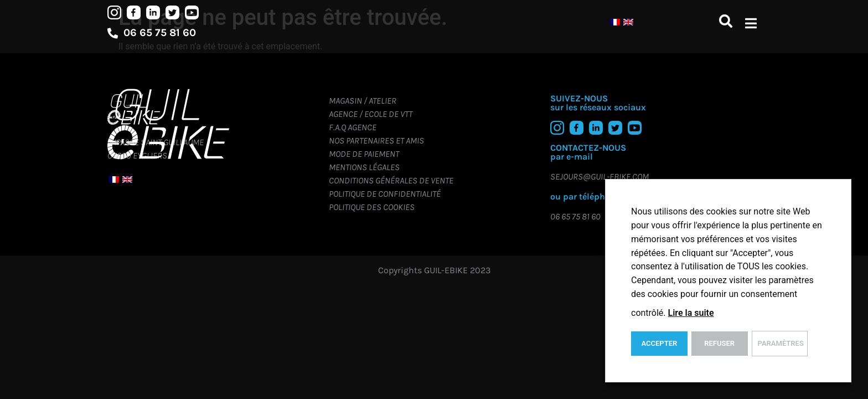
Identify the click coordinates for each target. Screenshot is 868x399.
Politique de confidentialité (385, 194)
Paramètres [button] (781, 343)
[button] (751, 23)
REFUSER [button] (719, 343)
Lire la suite (691, 313)
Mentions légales (364, 167)
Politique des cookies (372, 207)
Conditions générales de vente (391, 180)
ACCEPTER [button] (659, 343)
